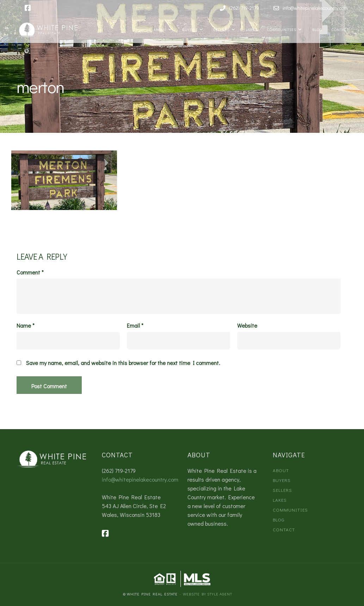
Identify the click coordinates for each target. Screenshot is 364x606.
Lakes (251, 29)
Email (135, 326)
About (159, 29)
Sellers (221, 29)
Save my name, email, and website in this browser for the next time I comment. (123, 363)
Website (247, 326)
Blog (316, 29)
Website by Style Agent (208, 594)
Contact (340, 29)
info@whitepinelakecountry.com (140, 479)
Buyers (189, 29)
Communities (281, 29)
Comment (30, 272)
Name (26, 326)
